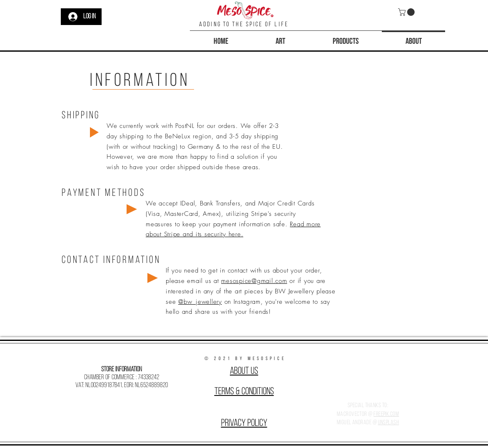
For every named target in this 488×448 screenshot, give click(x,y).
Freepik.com (386, 414)
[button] (407, 12)
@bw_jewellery (200, 302)
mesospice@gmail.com (254, 281)
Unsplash (389, 423)
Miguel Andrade (354, 423)
